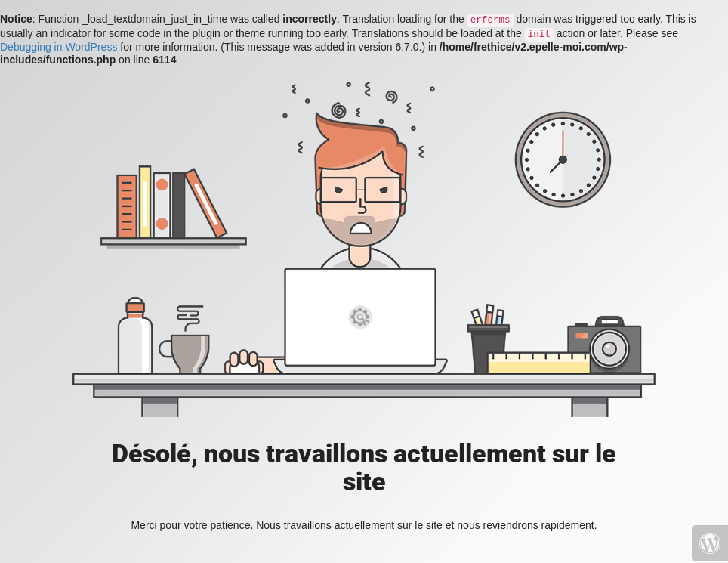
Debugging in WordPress (59, 47)
